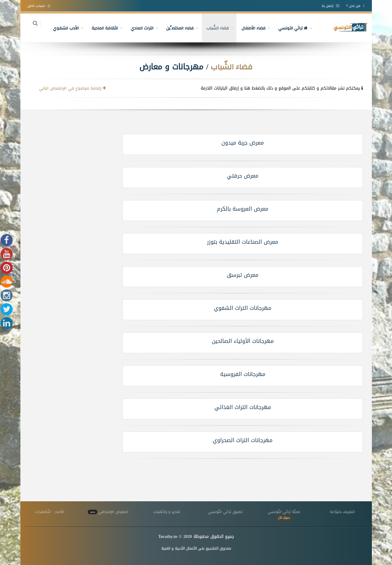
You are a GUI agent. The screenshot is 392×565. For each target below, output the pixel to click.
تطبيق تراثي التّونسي (225, 512)
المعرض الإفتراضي (108, 512)
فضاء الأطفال (250, 28)
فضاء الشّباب (214, 28)
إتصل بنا (331, 6)
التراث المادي (138, 28)
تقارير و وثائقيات (167, 512)
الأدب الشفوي (63, 28)
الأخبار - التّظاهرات (50, 512)
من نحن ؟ (355, 6)
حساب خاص (39, 6)
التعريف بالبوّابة (343, 512)
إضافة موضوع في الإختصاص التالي (72, 88)
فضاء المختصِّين (176, 28)
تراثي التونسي (289, 28)
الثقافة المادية (101, 28)
